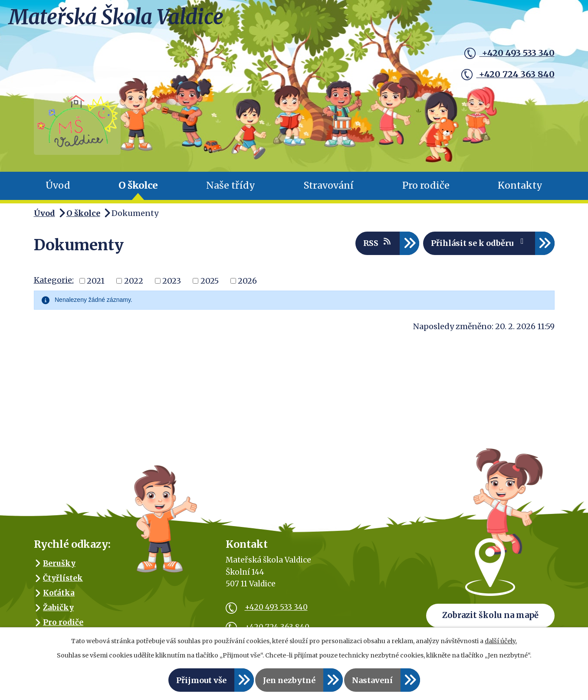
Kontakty (520, 191)
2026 (247, 286)
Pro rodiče (426, 191)
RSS (378, 247)
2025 (210, 286)
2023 (172, 286)
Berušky (59, 568)
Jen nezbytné (289, 680)
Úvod (58, 191)
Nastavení (372, 680)
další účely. (501, 641)
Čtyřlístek (63, 583)
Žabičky (58, 612)
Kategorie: (54, 285)
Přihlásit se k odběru (479, 247)
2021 (96, 286)
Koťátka (59, 598)
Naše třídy (231, 191)
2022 (134, 286)
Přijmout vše (201, 680)
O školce (138, 191)
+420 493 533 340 (507, 53)
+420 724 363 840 (506, 73)
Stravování (329, 191)
